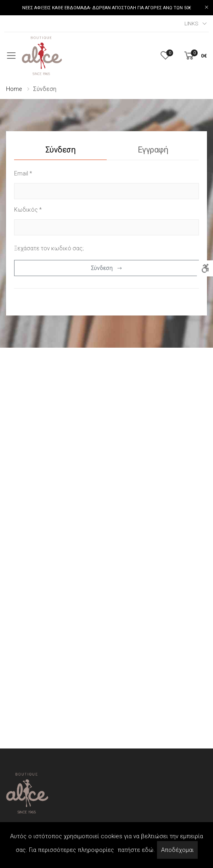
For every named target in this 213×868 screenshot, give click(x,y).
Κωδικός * (28, 210)
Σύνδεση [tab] (61, 150)
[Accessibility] (205, 268)
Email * (23, 173)
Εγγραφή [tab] (153, 150)
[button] (195, 56)
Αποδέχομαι (177, 850)
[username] (106, 191)
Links (191, 24)
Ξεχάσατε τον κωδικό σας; (49, 248)
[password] (106, 227)
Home (14, 89)
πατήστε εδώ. (136, 850)
